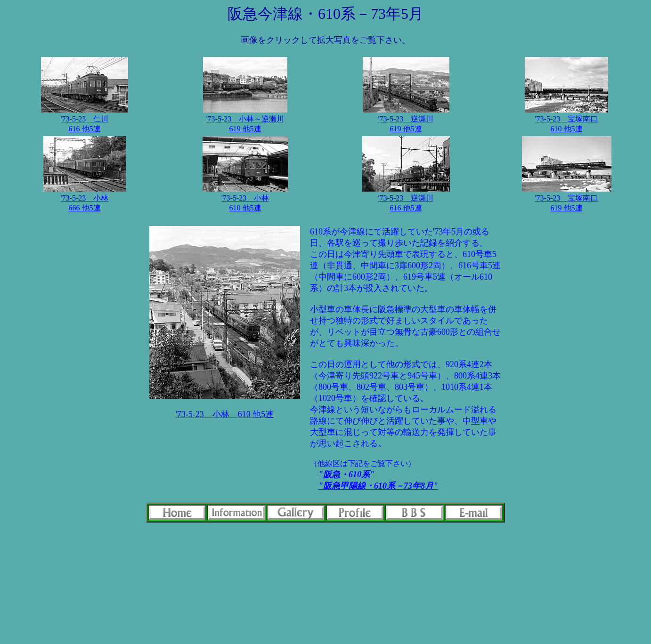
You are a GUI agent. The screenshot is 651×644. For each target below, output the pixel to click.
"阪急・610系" (346, 475)
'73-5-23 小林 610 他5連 (225, 414)
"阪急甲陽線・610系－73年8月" (378, 486)
